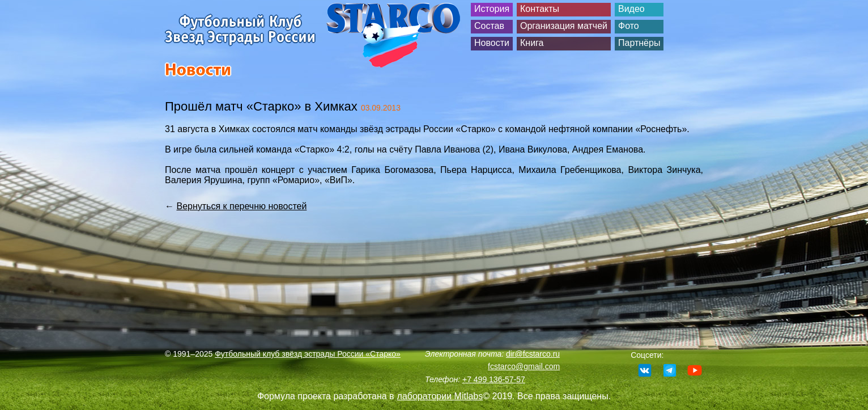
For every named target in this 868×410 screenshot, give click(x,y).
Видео (631, 9)
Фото (629, 26)
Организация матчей (564, 26)
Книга (532, 43)
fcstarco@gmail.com (524, 366)
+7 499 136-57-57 (494, 379)
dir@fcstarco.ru (533, 354)
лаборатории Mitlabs (440, 396)
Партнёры (639, 43)
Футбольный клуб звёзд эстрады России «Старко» (308, 354)
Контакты (540, 9)
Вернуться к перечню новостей (241, 206)
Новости (492, 43)
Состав (489, 26)
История (492, 9)
